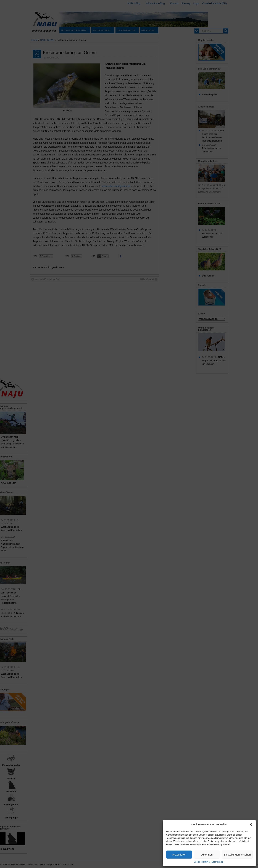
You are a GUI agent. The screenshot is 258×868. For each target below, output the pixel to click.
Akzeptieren (179, 855)
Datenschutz (218, 862)
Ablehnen (207, 855)
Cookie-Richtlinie (202, 862)
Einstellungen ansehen (237, 855)
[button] (251, 825)
